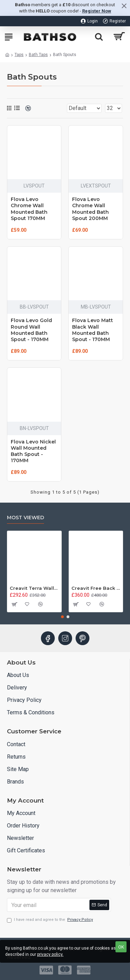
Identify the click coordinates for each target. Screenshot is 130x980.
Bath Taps (38, 55)
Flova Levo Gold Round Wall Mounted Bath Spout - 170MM (31, 330)
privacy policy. (50, 954)
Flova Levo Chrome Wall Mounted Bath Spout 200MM (90, 209)
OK (121, 947)
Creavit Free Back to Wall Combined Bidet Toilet (96, 588)
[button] (62, 617)
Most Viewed (25, 518)
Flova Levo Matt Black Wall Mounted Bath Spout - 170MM (93, 330)
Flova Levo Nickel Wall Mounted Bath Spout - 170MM (33, 451)
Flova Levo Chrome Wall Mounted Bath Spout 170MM (29, 209)
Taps (19, 55)
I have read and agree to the (50, 920)
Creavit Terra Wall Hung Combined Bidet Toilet (34, 588)
